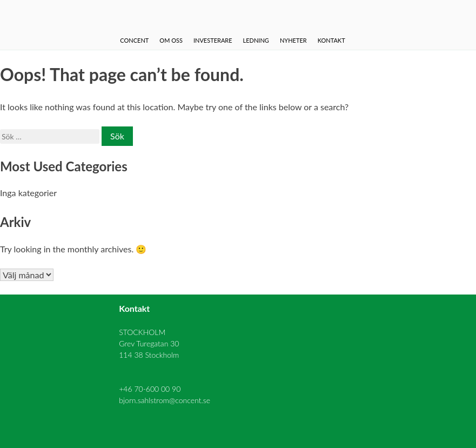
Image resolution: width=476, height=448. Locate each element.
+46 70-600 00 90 (150, 389)
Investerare (213, 40)
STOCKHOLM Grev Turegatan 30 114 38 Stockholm (149, 343)
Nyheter (293, 40)
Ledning (256, 40)
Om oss (171, 40)
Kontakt (331, 40)
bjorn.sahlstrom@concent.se (165, 400)
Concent (134, 40)
